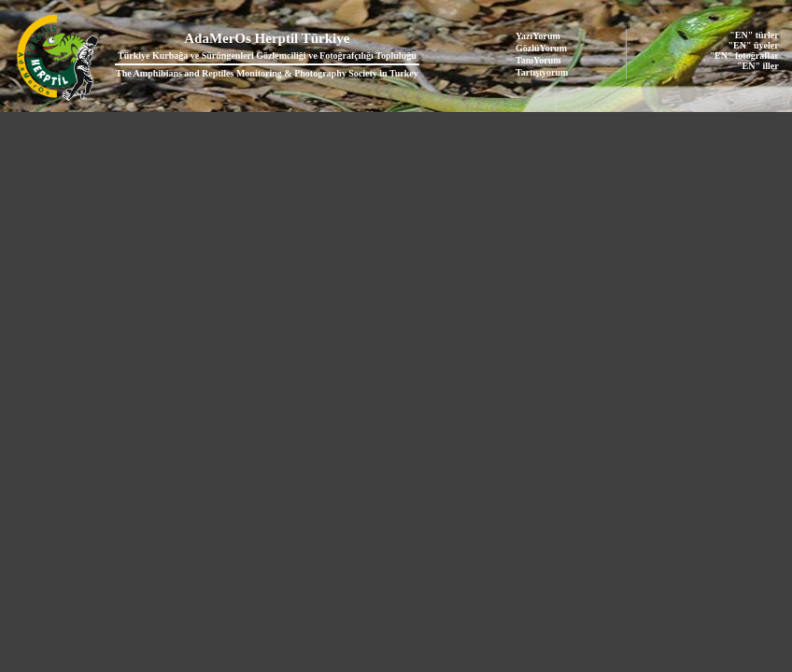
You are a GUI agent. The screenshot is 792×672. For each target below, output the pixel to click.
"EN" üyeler (754, 45)
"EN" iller (758, 66)
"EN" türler (754, 35)
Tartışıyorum (542, 72)
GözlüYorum (541, 48)
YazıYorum (538, 36)
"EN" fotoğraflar (744, 56)
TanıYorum (538, 60)
